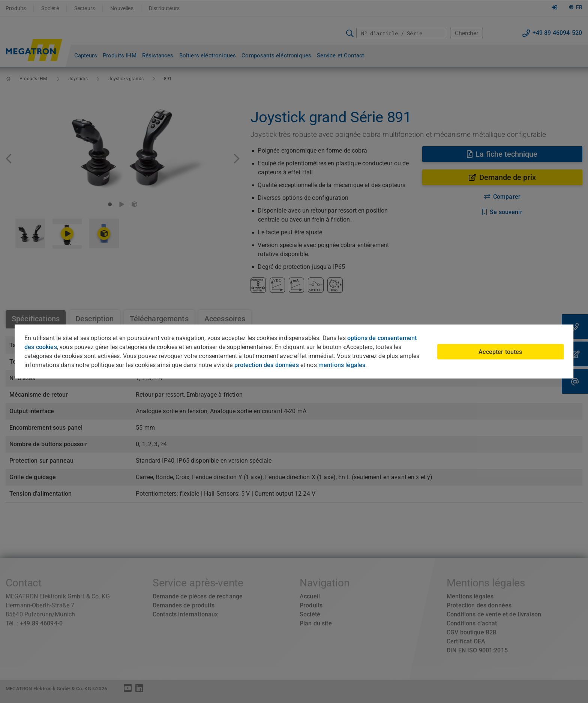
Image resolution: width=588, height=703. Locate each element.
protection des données (267, 365)
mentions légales (342, 365)
